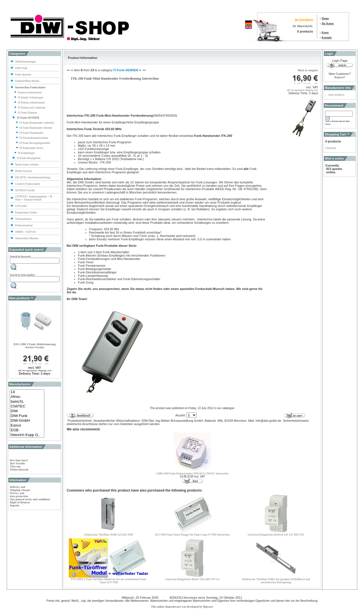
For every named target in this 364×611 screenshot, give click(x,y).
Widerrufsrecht (19, 470)
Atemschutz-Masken (27, 238)
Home (325, 18)
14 (27, 392)
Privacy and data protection (19, 495)
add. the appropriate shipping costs (34, 371)
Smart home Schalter (27, 164)
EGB (27, 430)
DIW (27, 411)
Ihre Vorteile (17, 463)
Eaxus (27, 426)
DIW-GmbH (27, 421)
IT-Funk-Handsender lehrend (36, 128)
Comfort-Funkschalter (28, 184)
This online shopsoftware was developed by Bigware (182, 607)
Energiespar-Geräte (26, 212)
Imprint (15, 505)
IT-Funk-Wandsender (31, 133)
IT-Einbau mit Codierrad (32, 108)
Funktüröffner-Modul (27, 81)
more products (337, 95)
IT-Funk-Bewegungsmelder (35, 143)
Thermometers (24, 219)
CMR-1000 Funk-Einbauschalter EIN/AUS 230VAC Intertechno (192, 473)
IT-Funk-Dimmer (27, 113)
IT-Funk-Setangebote (29, 158)
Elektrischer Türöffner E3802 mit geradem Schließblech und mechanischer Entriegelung (276, 581)
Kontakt (327, 37)
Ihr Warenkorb (304, 19)
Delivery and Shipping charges (20, 488)
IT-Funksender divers (31, 148)
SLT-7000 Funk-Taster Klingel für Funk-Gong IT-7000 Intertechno (193, 535)
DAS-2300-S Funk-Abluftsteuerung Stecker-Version (35, 346)
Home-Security (24, 171)
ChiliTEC (27, 406)
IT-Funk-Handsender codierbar (37, 123)
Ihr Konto (328, 23)
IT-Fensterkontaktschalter (34, 138)
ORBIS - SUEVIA (26, 232)
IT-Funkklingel (26, 153)
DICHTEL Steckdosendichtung (33, 177)
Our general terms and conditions (30, 499)
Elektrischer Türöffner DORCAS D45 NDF (109, 535)
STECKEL (21, 206)
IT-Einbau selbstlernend (31, 102)
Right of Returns (20, 502)
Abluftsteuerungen (26, 62)
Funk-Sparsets (24, 74)
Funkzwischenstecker (30, 92)
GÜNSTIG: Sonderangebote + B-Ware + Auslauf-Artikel (34, 198)
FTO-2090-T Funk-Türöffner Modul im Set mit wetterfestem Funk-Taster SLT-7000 (109, 581)
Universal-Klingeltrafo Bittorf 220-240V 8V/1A (192, 579)
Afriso (27, 397)
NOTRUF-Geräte (25, 190)
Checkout (331, 148)
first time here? (19, 460)
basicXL (27, 402)
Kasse (325, 32)
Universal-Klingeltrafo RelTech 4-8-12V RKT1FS (276, 535)
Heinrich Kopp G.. (27, 435)
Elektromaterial (24, 225)
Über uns (15, 466)
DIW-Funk (22, 68)
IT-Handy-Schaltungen (30, 97)
